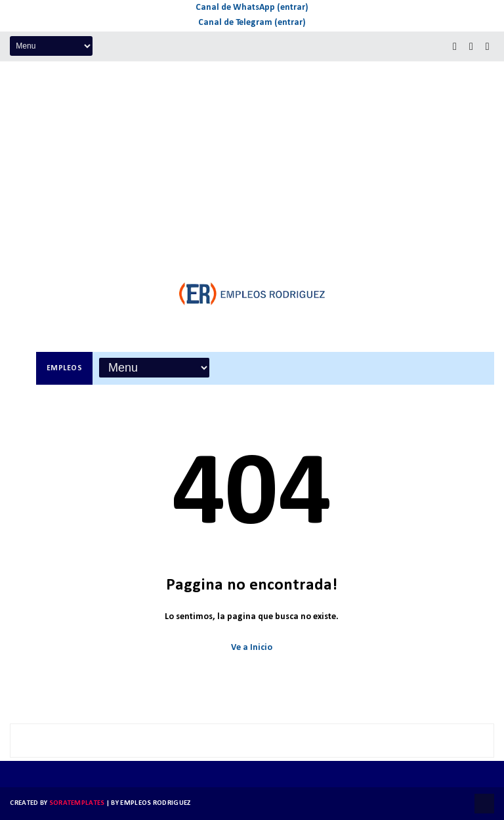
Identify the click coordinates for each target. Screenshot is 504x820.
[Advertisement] (252, 160)
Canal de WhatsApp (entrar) (252, 8)
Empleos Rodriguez (155, 803)
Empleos (65, 368)
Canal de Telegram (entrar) (252, 23)
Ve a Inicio (252, 648)
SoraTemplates (77, 803)
